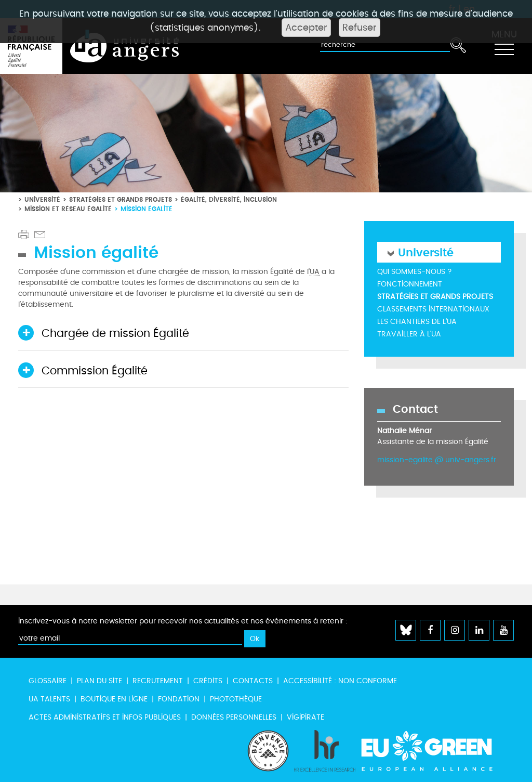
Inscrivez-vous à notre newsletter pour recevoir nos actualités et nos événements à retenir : (183, 621)
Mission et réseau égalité (68, 209)
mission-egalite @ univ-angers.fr (437, 460)
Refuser (360, 28)
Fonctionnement (410, 284)
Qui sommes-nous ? (415, 272)
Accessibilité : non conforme (340, 681)
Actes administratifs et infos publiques (105, 717)
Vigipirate (305, 717)
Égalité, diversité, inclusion (229, 199)
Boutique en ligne (114, 699)
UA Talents (49, 699)
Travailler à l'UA (409, 334)
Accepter (306, 28)
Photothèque (236, 699)
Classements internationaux (433, 309)
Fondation (179, 699)
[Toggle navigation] (504, 46)
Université (42, 199)
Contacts (253, 681)
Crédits (208, 681)
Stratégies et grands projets (121, 199)
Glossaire (48, 681)
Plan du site (99, 681)
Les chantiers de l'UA (417, 322)
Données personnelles (234, 717)
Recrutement (158, 681)
